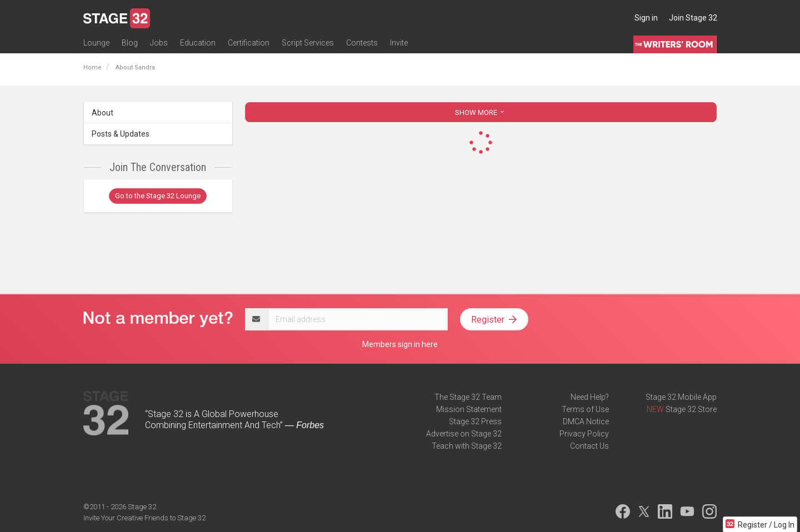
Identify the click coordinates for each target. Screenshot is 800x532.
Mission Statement (469, 409)
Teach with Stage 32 (467, 446)
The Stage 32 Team (468, 397)
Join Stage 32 (693, 18)
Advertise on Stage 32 (464, 434)
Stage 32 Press (475, 421)
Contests (362, 43)
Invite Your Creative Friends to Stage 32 (144, 518)
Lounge (96, 43)
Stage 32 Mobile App (681, 397)
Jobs (159, 43)
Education (198, 43)
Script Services (308, 43)
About (102, 113)
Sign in (646, 18)
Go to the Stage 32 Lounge (158, 196)
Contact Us (589, 446)
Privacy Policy (584, 434)
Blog (130, 43)
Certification (249, 43)
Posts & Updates (121, 134)
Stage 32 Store (691, 409)
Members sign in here (400, 344)
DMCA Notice (586, 421)
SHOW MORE (481, 112)
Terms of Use (585, 409)
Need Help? (590, 397)
